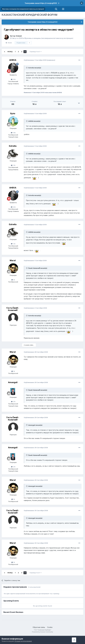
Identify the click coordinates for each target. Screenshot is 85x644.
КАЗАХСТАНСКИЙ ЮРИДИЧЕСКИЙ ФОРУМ (29, 15)
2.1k (13, 402)
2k (13, 280)
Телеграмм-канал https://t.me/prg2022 (41, 3)
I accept (77, 640)
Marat (13, 260)
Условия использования (23, 641)
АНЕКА (13, 60)
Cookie (50, 627)
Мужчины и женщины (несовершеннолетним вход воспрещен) (49, 38)
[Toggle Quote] (27, 68)
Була (13, 113)
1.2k (13, 165)
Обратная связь (39, 627)
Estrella (13, 146)
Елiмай (19, 36)
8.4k (13, 79)
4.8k (13, 133)
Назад (10, 52)
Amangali (13, 382)
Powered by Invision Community (42, 632)
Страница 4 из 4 (35, 52)
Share (9, 43)
